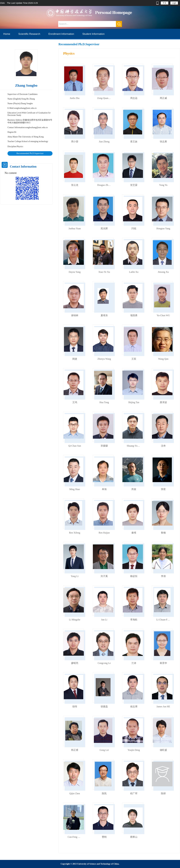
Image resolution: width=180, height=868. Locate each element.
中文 (165, 3)
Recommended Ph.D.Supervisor (30, 153)
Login (174, 3)
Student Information (93, 34)
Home (7, 34)
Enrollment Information (61, 34)
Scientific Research (29, 34)
